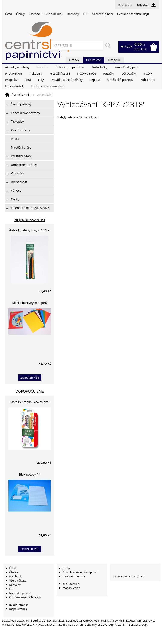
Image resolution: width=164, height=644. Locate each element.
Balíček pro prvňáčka (70, 67)
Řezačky (109, 73)
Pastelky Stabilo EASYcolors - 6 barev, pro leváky (30, 402)
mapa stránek (18, 609)
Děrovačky (129, 73)
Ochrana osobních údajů (133, 14)
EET (85, 14)
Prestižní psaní (60, 73)
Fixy (41, 80)
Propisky (11, 80)
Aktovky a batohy (17, 67)
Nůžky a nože (86, 73)
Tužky (148, 73)
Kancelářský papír (127, 67)
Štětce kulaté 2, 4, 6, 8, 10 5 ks (30, 230)
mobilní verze (71, 588)
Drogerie (114, 60)
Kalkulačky (100, 67)
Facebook (35, 14)
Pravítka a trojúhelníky (67, 80)
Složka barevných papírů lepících (30, 303)
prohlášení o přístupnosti (82, 572)
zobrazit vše (30, 377)
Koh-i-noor (148, 80)
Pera (28, 80)
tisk (68, 568)
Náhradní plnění (102, 14)
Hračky (74, 60)
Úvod (9, 14)
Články (20, 14)
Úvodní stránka (21, 95)
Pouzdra (42, 67)
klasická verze (71, 584)
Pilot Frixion (14, 73)
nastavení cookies (74, 576)
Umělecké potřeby (120, 80)
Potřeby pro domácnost (48, 86)
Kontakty (73, 14)
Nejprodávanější (30, 220)
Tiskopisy (36, 73)
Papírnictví (94, 60)
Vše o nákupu (54, 14)
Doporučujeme (30, 391)
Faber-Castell (14, 86)
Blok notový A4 (30, 474)
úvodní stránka (19, 605)
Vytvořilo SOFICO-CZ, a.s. (129, 576)
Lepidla (95, 80)
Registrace (125, 5)
